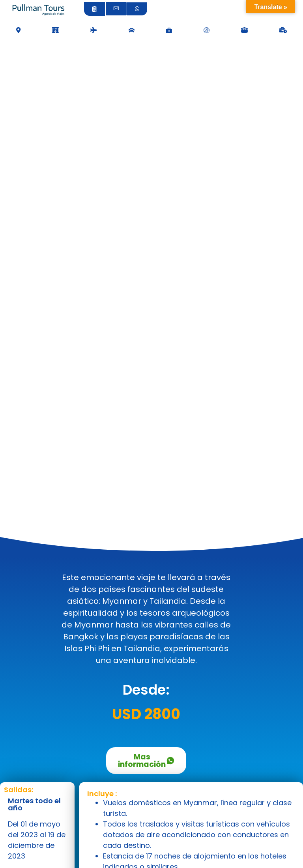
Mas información (146, 761)
